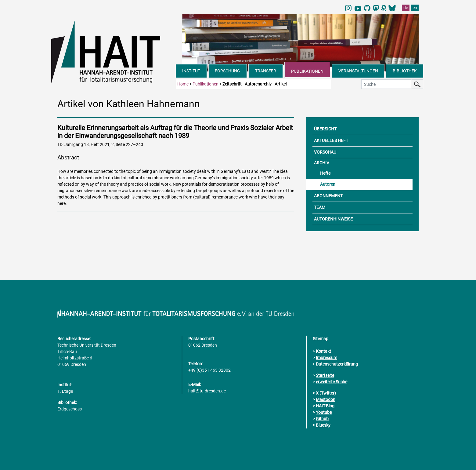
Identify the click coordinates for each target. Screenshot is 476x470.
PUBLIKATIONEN (307, 71)
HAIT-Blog (325, 406)
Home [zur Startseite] (183, 84)
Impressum (326, 358)
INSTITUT (191, 71)
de (406, 8)
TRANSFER (266, 71)
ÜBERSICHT (325, 129)
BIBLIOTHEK (405, 71)
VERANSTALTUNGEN (358, 71)
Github (322, 419)
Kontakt (323, 351)
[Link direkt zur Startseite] (114, 51)
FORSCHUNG (227, 71)
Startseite (325, 375)
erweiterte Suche (332, 382)
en (415, 8)
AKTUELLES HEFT (331, 140)
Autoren (328, 184)
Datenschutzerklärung (337, 364)
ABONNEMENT (328, 196)
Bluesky (323, 425)
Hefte (325, 173)
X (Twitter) (326, 393)
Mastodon (326, 399)
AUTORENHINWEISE (333, 219)
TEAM (320, 207)
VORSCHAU (325, 152)
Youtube (324, 412)
